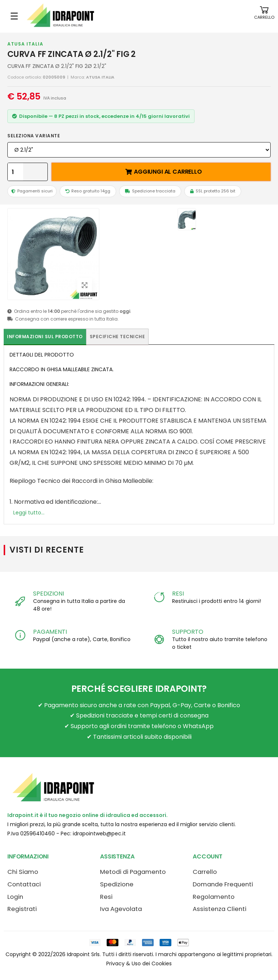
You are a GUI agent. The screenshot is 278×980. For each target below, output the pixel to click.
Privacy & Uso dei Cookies (139, 963)
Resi (106, 897)
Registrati (22, 909)
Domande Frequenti (223, 884)
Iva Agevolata (121, 909)
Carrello (205, 872)
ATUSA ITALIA (25, 44)
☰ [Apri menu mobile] (14, 16)
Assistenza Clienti (220, 909)
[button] (264, 16)
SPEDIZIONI (48, 594)
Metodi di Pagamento (133, 872)
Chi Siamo (23, 872)
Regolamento (214, 897)
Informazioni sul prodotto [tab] (45, 337)
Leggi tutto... (29, 513)
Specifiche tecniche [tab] (117, 337)
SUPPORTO (188, 632)
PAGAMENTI (50, 632)
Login (15, 897)
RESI (178, 594)
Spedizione (117, 884)
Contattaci (24, 884)
